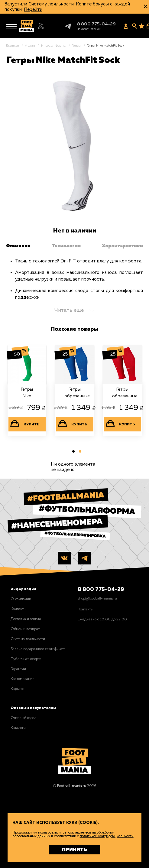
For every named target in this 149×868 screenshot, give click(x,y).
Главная (13, 46)
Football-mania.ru (72, 786)
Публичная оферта (26, 659)
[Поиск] (135, 26)
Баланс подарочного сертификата (38, 649)
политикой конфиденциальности (107, 836)
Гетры (76, 46)
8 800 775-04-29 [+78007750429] (96, 24)
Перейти (33, 10)
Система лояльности (28, 639)
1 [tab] (73, 453)
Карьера (18, 689)
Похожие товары (75, 329)
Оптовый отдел (23, 718)
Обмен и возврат (25, 629)
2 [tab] (79, 453)
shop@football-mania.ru (97, 599)
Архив (30, 46)
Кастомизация (23, 679)
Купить (32, 424)
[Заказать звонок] (89, 29)
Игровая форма (53, 46)
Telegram (63, 26)
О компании (21, 599)
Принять (74, 850)
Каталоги (18, 728)
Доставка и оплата (26, 619)
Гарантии (18, 669)
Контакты (18, 609)
